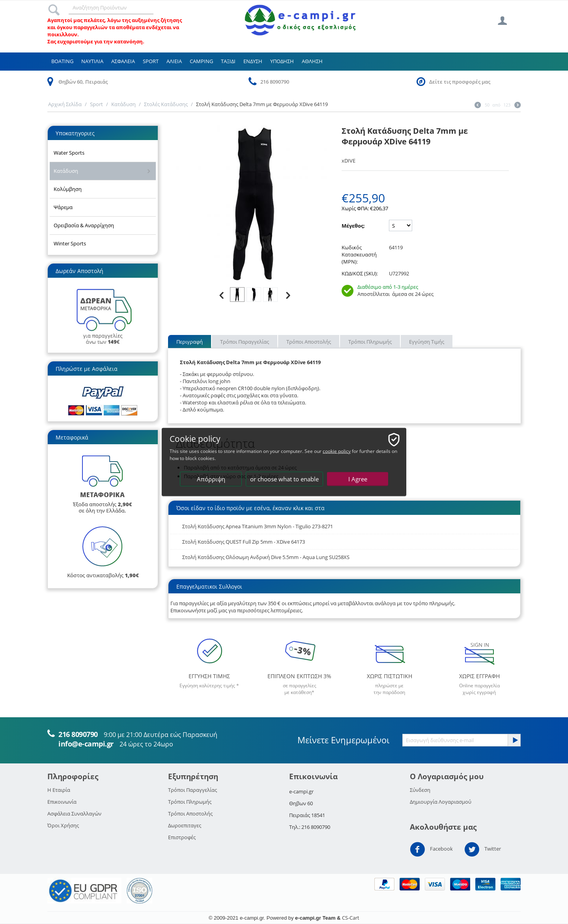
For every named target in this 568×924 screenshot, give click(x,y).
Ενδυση (253, 61)
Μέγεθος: (353, 226)
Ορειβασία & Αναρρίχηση (84, 225)
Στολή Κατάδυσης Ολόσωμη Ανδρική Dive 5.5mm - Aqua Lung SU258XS (266, 557)
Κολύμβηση (68, 189)
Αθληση (312, 61)
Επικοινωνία (62, 802)
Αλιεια (174, 61)
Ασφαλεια (123, 61)
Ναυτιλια (92, 61)
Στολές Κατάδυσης (166, 104)
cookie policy (337, 451)
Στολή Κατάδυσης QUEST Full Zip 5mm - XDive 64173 (244, 542)
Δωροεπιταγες (185, 825)
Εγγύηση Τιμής (427, 342)
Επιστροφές (182, 837)
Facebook (431, 849)
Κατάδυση (123, 104)
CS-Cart (351, 918)
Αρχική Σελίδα (65, 104)
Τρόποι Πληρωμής (370, 342)
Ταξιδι (228, 61)
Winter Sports (70, 243)
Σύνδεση (420, 790)
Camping (201, 61)
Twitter (483, 849)
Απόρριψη (211, 479)
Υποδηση (282, 61)
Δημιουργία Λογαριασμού (441, 802)
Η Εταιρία (59, 790)
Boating (62, 61)
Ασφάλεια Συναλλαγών (74, 814)
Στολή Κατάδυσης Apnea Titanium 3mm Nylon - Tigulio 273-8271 (258, 526)
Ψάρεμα (63, 207)
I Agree (358, 479)
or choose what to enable (284, 479)
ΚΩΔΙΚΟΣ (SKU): (360, 273)
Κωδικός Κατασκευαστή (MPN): (359, 254)
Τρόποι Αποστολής (309, 342)
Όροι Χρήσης (63, 825)
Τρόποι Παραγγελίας (245, 342)
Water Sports (69, 153)
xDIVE (348, 161)
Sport (151, 61)
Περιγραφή (190, 342)
